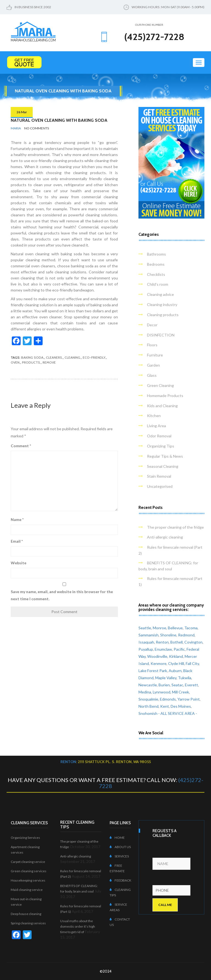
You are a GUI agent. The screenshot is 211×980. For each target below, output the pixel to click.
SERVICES (119, 856)
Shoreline (168, 635)
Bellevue (175, 628)
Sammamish (148, 635)
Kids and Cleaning (162, 406)
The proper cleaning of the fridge (175, 527)
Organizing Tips (161, 446)
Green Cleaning (160, 385)
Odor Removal (159, 436)
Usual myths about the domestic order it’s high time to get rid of (78, 926)
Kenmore (159, 663)
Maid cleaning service (27, 890)
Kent (165, 706)
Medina (145, 692)
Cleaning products (163, 315)
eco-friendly (94, 357)
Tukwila (185, 678)
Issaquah (146, 642)
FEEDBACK (120, 880)
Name (17, 519)
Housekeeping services (28, 880)
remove (49, 362)
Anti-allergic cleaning (165, 537)
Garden (153, 365)
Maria (16, 128)
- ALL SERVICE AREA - (178, 713)
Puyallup (146, 649)
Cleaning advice (160, 294)
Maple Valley (166, 678)
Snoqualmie (148, 699)
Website (19, 563)
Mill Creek (181, 692)
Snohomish (148, 713)
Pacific (179, 649)
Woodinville (157, 656)
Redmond (186, 635)
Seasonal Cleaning (163, 466)
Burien (164, 685)
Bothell (177, 642)
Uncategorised (160, 486)
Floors (152, 345)
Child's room (158, 284)
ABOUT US (120, 847)
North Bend (148, 706)
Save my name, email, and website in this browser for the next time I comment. (62, 595)
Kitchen (154, 416)
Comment (21, 446)
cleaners (54, 357)
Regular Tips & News (165, 456)
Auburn (175, 671)
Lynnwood (162, 692)
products (31, 362)
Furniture (155, 355)
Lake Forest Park (153, 671)
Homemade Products (165, 396)
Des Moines (181, 706)
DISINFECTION (161, 335)
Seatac (177, 685)
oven (15, 362)
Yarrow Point (189, 699)
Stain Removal (159, 476)
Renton (162, 642)
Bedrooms (156, 264)
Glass (152, 375)
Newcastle (148, 685)
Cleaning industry (162, 305)
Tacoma (191, 628)
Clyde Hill (176, 663)
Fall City (192, 663)
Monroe (159, 628)
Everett (191, 685)
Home (108, 101)
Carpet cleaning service (28, 862)
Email (17, 541)
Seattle (145, 628)
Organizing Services (25, 838)
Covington (193, 642)
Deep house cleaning (26, 914)
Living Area (156, 426)
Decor (152, 325)
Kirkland (176, 656)
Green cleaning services (29, 871)
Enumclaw (163, 649)
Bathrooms (156, 254)
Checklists (156, 274)
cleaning (72, 357)
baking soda (32, 357)
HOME (117, 838)
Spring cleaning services (28, 923)
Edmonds (168, 699)
